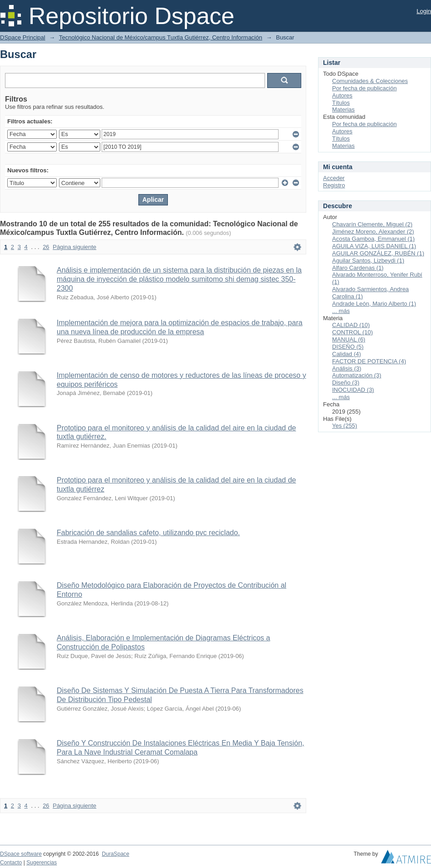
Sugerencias (42, 863)
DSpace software (21, 854)
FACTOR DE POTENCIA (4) (369, 361)
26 (46, 247)
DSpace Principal (23, 37)
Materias (343, 110)
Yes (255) (345, 426)
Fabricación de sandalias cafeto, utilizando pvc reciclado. (148, 533)
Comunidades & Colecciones (370, 81)
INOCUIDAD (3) (353, 390)
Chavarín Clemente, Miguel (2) (372, 224)
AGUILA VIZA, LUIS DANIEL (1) (374, 246)
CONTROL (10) (353, 332)
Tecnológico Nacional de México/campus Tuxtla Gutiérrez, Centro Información (161, 37)
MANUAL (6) (349, 339)
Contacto (11, 863)
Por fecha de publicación (364, 88)
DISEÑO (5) (348, 347)
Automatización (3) (357, 375)
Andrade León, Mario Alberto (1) (374, 304)
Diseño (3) (346, 383)
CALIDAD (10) (351, 325)
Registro (334, 185)
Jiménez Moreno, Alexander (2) (373, 232)
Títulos (341, 103)
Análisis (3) (347, 368)
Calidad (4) (347, 354)
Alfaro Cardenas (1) (358, 268)
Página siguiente (74, 247)
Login (424, 11)
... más (341, 311)
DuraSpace (115, 854)
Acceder (334, 178)
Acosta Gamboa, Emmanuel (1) (373, 239)
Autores (342, 95)
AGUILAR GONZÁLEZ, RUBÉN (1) (378, 253)
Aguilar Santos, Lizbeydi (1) (368, 261)
